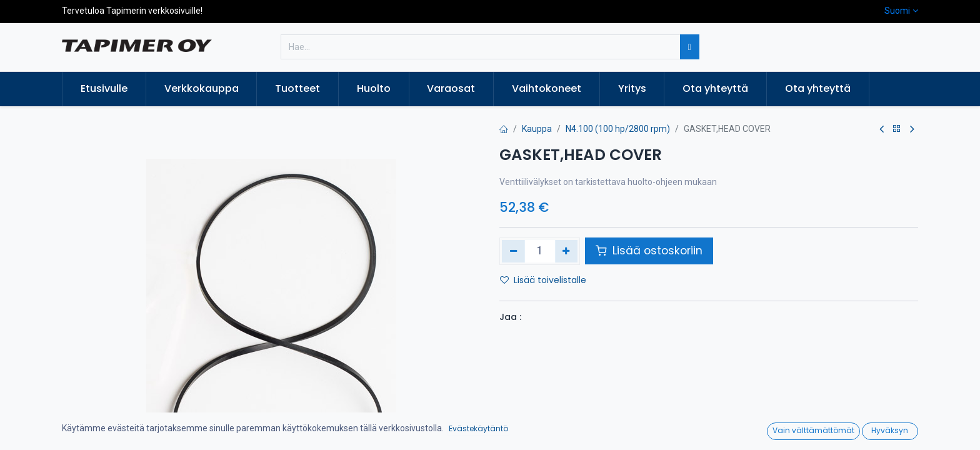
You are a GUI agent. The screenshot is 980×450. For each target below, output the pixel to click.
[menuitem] (104, 89)
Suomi (897, 11)
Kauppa (537, 129)
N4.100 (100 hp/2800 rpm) (618, 129)
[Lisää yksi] (567, 251)
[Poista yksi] (513, 251)
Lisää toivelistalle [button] (543, 280)
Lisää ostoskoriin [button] (649, 251)
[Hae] (690, 47)
